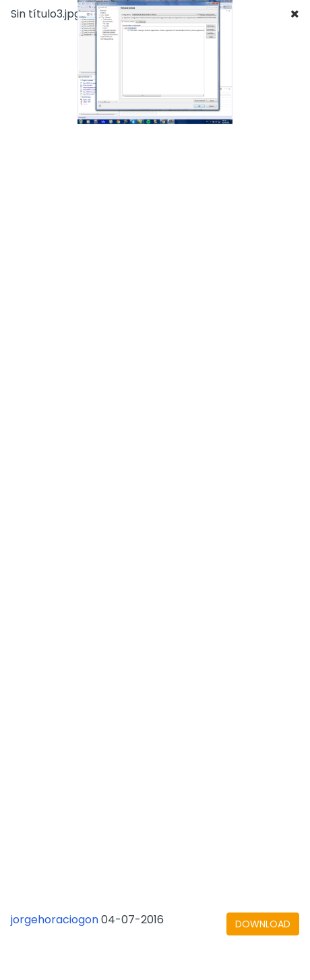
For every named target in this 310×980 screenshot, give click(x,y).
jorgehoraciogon (55, 920)
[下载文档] (263, 924)
